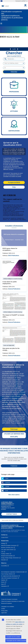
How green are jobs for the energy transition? (14, 342)
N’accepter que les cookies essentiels (16, 641)
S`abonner (14, 466)
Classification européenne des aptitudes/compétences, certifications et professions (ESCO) (13, 527)
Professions (14, 87)
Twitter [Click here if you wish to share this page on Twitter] (7, 478)
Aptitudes (14, 106)
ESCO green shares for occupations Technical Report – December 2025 (14, 244)
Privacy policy (4, 611)
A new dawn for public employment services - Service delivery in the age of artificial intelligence (14, 276)
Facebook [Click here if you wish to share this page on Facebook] (8, 482)
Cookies (3, 609)
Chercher (14, 72)
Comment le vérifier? (21, 1)
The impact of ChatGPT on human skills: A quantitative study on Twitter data (14, 309)
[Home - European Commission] (13, 6)
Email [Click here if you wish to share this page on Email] (7, 491)
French (25, 6)
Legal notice (4, 613)
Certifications (14, 126)
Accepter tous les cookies (13, 637)
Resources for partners (6, 603)
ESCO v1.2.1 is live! (10, 37)
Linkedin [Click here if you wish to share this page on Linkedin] (7, 486)
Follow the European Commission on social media (13, 601)
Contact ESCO (5, 538)
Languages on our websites (8, 607)
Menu (1, 23)
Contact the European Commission (9, 599)
